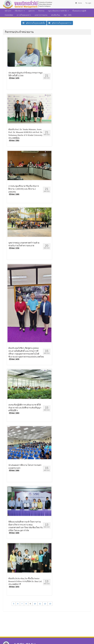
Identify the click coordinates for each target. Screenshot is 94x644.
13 (50, 604)
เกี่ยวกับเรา (20, 11)
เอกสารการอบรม (41, 15)
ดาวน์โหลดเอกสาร (24, 15)
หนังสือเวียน (56, 15)
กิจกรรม (41, 11)
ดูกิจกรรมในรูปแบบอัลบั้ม (34, 23)
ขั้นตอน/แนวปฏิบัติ (79, 11)
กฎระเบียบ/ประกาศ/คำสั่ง (58, 11)
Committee (9, 15)
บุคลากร (32, 11)
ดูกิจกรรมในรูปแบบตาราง (60, 23)
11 (40, 604)
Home (79, 3)
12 (45, 604)
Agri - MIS (68, 15)
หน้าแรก (8, 11)
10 (35, 604)
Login (88, 3)
